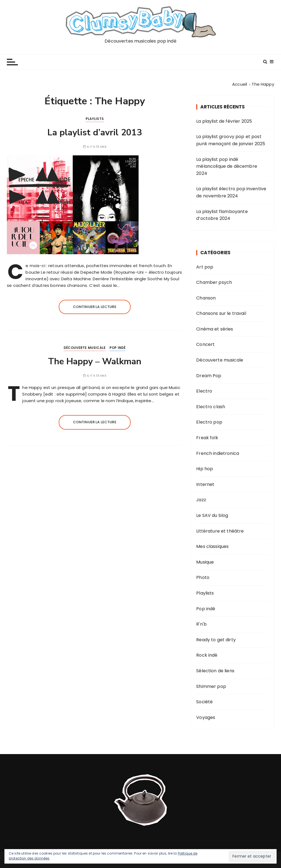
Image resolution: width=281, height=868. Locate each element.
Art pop (205, 267)
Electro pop (209, 422)
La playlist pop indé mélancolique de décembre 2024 (227, 166)
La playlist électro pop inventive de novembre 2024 (231, 192)
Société (204, 702)
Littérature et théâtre (220, 531)
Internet (205, 484)
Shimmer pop (211, 686)
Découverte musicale (85, 348)
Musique (205, 562)
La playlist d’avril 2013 (95, 132)
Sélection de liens (215, 671)
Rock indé (207, 655)
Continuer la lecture (95, 307)
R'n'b (201, 624)
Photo (203, 577)
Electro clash (211, 407)
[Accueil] (240, 84)
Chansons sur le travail (221, 313)
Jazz (201, 500)
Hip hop (205, 469)
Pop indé (117, 348)
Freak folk (207, 438)
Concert (205, 344)
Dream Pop (209, 376)
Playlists (95, 119)
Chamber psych (214, 282)
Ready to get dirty (216, 640)
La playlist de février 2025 (224, 121)
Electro (204, 391)
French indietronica (218, 453)
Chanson (206, 298)
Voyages (206, 717)
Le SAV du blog (212, 515)
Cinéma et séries (215, 329)
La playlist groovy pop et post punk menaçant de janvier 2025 (231, 140)
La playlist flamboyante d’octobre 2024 (222, 215)
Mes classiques (212, 546)
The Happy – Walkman (95, 361)
